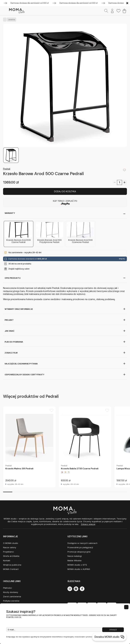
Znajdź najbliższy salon (19, 269)
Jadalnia (11, 20)
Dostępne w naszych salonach (82, 543)
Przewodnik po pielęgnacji (80, 547)
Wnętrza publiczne (12, 565)
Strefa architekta (11, 556)
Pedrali (7, 169)
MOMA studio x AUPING (79, 569)
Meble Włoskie (74, 560)
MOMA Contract (11, 569)
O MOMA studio (11, 543)
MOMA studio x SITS (77, 565)
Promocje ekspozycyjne (79, 552)
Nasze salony (10, 547)
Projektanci (8, 552)
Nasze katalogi (75, 556)
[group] (29, 447)
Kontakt (7, 560)
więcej (122, 259)
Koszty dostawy (11, 592)
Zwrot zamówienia (12, 596)
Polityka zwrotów (11, 601)
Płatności (7, 588)
